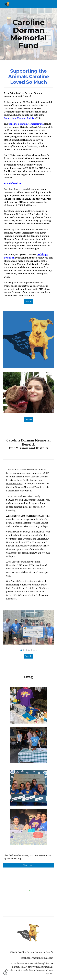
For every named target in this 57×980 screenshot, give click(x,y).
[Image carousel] (28, 631)
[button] (5, 974)
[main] (28, 34)
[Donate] (28, 302)
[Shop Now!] (28, 865)
